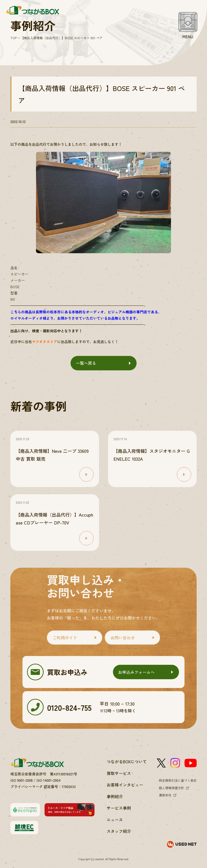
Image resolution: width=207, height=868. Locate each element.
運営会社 (165, 795)
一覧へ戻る (86, 363)
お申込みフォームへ (136, 672)
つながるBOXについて (127, 761)
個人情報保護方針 (171, 788)
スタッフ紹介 (119, 831)
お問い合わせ (123, 638)
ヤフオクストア (45, 342)
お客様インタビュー (125, 785)
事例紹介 (115, 796)
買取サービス (119, 773)
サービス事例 (119, 808)
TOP (13, 38)
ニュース (115, 820)
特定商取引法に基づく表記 (178, 780)
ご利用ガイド (65, 638)
